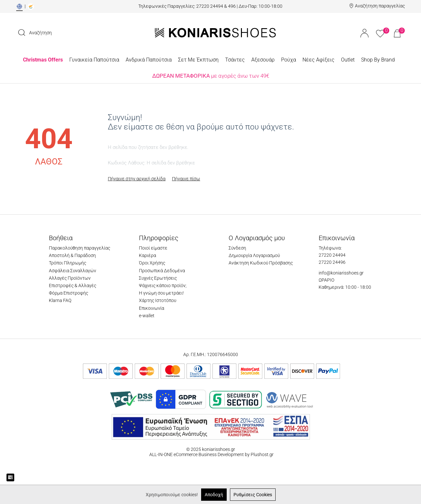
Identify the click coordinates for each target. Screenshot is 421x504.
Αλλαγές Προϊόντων (70, 278)
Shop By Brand (378, 60)
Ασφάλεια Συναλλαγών (73, 271)
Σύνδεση (237, 248)
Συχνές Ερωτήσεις (158, 278)
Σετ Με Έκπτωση (198, 60)
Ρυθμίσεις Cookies (253, 495)
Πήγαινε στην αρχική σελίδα (137, 179)
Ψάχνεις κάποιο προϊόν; (163, 286)
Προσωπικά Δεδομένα (162, 271)
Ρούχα (289, 60)
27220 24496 (332, 262)
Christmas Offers (43, 60)
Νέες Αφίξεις (319, 60)
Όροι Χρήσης (152, 263)
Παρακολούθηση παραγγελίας (80, 248)
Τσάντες (235, 60)
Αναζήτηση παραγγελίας (380, 6)
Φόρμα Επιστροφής (68, 293)
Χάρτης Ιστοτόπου (158, 300)
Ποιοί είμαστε (153, 248)
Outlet (348, 60)
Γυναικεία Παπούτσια (94, 60)
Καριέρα (148, 255)
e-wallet (147, 316)
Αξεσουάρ (263, 60)
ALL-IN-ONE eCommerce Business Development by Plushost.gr (211, 454)
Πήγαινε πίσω (186, 179)
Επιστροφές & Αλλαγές (73, 286)
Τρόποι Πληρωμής (68, 263)
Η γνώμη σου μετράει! (161, 293)
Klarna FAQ (60, 300)
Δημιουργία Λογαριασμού (254, 255)
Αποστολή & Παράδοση (72, 255)
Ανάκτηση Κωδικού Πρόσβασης (261, 263)
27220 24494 (332, 255)
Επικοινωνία (152, 308)
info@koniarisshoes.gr (341, 273)
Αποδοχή (214, 495)
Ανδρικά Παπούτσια (149, 60)
